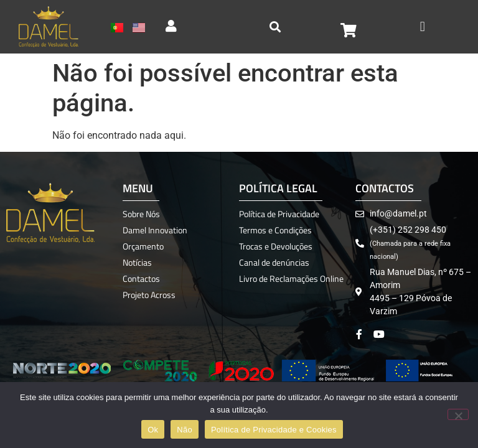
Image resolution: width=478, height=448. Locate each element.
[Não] (458, 414)
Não (185, 430)
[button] (422, 26)
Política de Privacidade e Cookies (274, 430)
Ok (153, 430)
